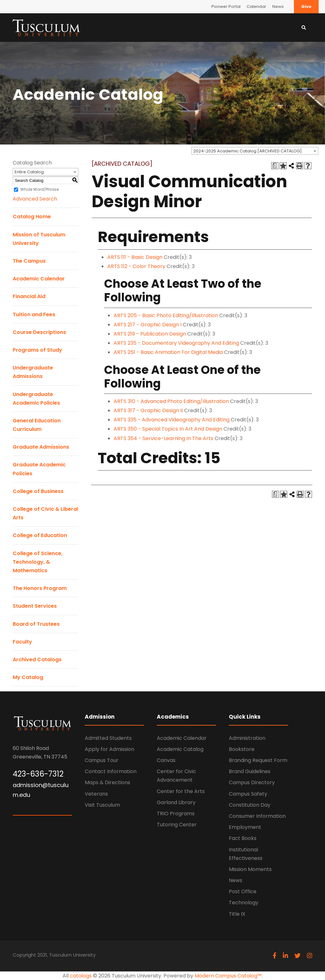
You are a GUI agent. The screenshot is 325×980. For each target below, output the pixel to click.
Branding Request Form (258, 760)
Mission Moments (250, 869)
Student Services (35, 606)
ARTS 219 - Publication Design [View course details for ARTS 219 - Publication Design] (150, 334)
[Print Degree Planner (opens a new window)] (275, 166)
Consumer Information (257, 816)
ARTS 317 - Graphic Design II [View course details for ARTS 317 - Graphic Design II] (148, 410)
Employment (245, 827)
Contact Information (111, 771)
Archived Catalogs (37, 660)
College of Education (40, 535)
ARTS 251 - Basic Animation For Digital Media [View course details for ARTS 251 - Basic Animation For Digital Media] (168, 352)
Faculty (22, 642)
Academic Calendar (39, 279)
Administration (247, 738)
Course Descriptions (39, 332)
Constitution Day (250, 805)
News (278, 6)
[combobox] (255, 151)
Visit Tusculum (102, 805)
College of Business (38, 491)
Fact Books (243, 838)
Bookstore (242, 749)
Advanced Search (35, 199)
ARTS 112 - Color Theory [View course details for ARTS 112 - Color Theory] (136, 266)
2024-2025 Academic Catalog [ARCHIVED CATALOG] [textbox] (248, 151)
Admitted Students (108, 738)
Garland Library (176, 802)
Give (306, 6)
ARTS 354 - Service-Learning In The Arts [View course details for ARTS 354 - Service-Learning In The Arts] (163, 438)
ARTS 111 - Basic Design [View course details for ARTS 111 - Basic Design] (135, 257)
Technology (244, 903)
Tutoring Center (177, 825)
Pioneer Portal (226, 6)
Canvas (166, 760)
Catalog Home (32, 217)
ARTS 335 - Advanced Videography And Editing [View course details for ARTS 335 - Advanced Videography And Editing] (172, 420)
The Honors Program (40, 588)
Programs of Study (37, 350)
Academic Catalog (180, 749)
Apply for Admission (109, 749)
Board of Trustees (36, 624)
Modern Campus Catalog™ (228, 976)
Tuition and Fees (34, 314)
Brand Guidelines (250, 771)
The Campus (29, 261)
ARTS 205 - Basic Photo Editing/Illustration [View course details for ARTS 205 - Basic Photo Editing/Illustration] (166, 315)
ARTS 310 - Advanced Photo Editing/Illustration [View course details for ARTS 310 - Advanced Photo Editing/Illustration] (171, 401)
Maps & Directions (107, 782)
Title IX (237, 914)
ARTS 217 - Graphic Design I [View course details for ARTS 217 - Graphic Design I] (148, 325)
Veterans (96, 794)
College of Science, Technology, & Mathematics (38, 562)
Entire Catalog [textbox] (29, 172)
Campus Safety (248, 794)
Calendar (256, 6)
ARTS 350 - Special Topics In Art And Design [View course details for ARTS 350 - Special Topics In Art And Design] (168, 429)
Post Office (243, 891)
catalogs (81, 976)
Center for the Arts (181, 791)
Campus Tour (102, 760)
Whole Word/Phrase (40, 189)
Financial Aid (29, 296)
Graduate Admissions (41, 447)
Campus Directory (252, 782)
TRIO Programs (176, 813)
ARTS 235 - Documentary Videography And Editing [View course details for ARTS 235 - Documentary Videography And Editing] (176, 343)
